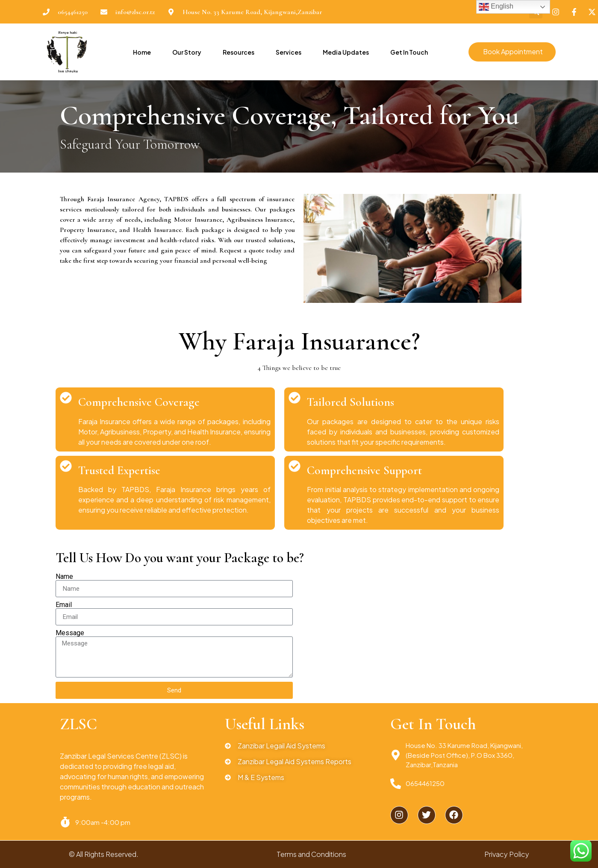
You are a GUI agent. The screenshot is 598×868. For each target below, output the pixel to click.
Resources (238, 52)
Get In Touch (409, 52)
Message (70, 633)
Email (64, 605)
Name (64, 577)
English (496, 7)
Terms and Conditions (311, 854)
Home (141, 52)
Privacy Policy (507, 854)
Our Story (186, 52)
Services (288, 52)
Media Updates (345, 52)
